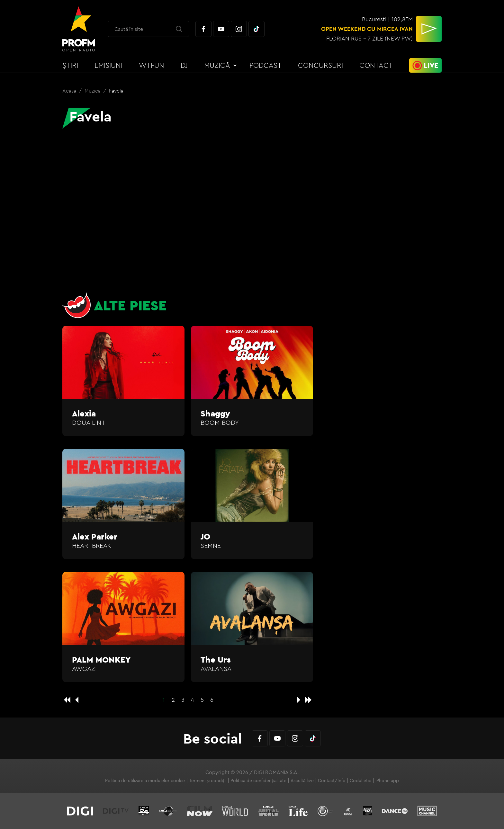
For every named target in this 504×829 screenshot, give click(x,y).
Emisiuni (108, 65)
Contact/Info (332, 780)
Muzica (93, 91)
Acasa (70, 91)
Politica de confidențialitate (258, 780)
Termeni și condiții (208, 780)
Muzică (217, 65)
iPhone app (387, 780)
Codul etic (360, 780)
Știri (70, 65)
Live (431, 65)
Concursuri (320, 65)
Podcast (265, 65)
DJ (184, 65)
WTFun (152, 65)
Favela (116, 91)
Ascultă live (302, 780)
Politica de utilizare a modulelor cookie (145, 780)
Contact (376, 65)
